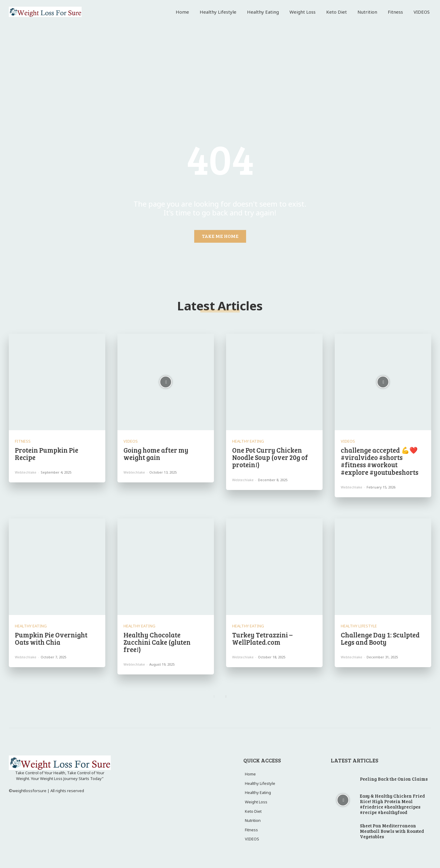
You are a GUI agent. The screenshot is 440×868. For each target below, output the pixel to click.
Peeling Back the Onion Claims (394, 779)
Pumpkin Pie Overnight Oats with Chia (51, 638)
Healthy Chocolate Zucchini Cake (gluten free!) (157, 642)
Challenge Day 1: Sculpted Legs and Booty (380, 638)
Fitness (23, 441)
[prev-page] (214, 697)
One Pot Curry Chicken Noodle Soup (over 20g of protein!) (270, 457)
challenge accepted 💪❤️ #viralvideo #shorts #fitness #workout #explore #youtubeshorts (380, 461)
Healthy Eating (248, 441)
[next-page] (226, 697)
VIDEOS (131, 441)
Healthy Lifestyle (359, 626)
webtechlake (26, 472)
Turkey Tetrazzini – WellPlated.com (262, 638)
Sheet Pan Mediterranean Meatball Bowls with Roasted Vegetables (392, 831)
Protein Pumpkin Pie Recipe (47, 454)
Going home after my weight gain (156, 454)
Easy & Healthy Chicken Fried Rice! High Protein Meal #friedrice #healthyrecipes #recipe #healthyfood (392, 804)
